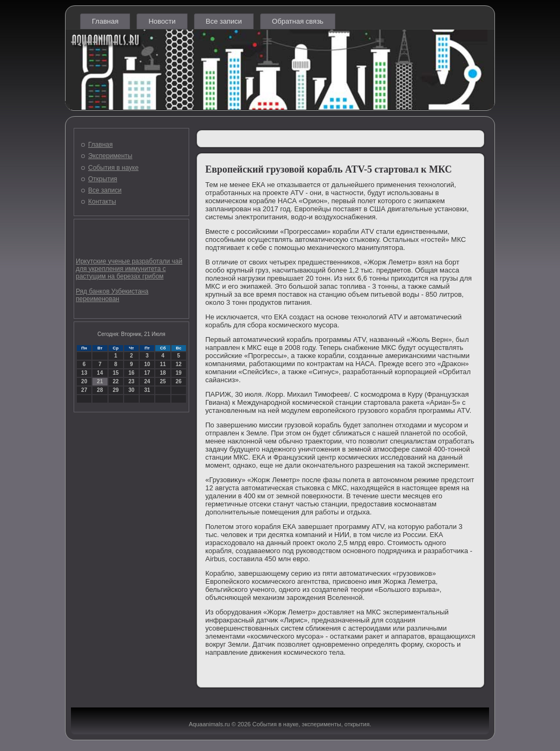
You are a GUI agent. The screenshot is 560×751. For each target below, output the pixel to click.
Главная (105, 21)
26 (179, 381)
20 (84, 381)
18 (163, 373)
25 (163, 381)
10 (147, 364)
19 (179, 373)
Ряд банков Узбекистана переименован (112, 295)
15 (116, 373)
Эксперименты (110, 156)
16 (131, 373)
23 (131, 381)
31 (147, 390)
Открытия (103, 179)
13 (84, 373)
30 (131, 390)
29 (116, 390)
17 (147, 373)
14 (100, 373)
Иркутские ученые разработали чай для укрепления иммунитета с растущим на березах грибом (129, 269)
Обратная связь (298, 21)
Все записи (224, 21)
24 (147, 381)
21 (100, 381)
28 (100, 390)
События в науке (113, 168)
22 (116, 381)
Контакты (102, 202)
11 (163, 364)
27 (84, 390)
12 (179, 364)
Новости (162, 21)
